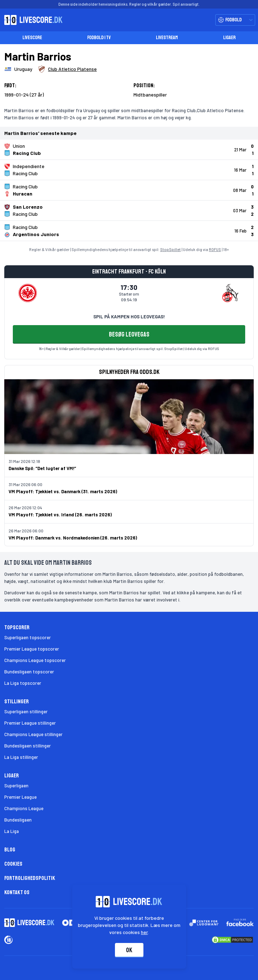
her (144, 932)
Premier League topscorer (32, 649)
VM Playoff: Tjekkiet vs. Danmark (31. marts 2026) (63, 491)
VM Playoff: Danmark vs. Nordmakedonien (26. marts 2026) (73, 538)
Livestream (167, 38)
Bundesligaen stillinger (28, 746)
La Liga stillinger (21, 757)
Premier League (20, 797)
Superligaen (16, 786)
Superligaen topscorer (28, 637)
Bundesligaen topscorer (29, 672)
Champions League (24, 808)
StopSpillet (170, 249)
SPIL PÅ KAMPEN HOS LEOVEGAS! (129, 317)
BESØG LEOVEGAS (129, 334)
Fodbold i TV (99, 38)
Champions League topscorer (35, 660)
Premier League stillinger (30, 723)
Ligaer (229, 38)
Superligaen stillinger (26, 711)
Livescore (32, 38)
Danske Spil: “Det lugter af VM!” (42, 468)
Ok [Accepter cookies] (129, 950)
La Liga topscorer (23, 683)
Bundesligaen (18, 820)
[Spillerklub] (67, 69)
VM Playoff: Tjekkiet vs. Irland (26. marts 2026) (60, 515)
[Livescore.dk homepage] (31, 20)
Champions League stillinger (33, 734)
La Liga (12, 831)
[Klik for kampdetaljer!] (129, 150)
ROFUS (215, 249)
